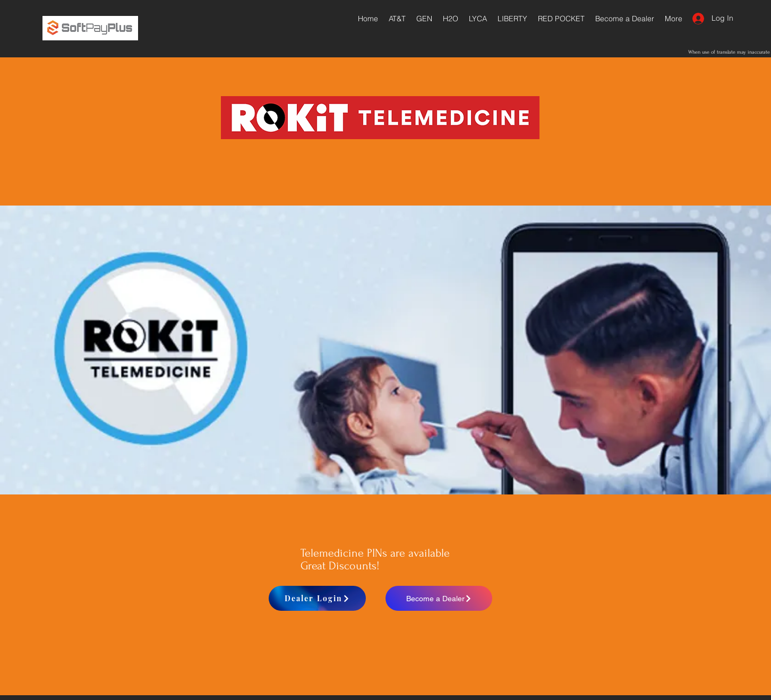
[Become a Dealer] (439, 598)
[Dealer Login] (317, 598)
